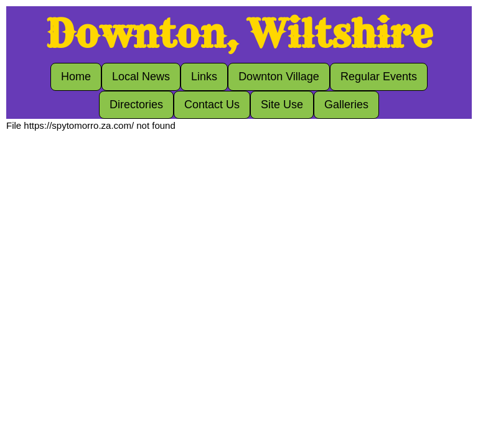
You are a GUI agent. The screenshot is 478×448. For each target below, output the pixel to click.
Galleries (346, 105)
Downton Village (279, 77)
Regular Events (379, 77)
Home (76, 77)
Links (204, 77)
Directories (136, 105)
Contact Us (212, 105)
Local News (141, 77)
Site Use (282, 105)
